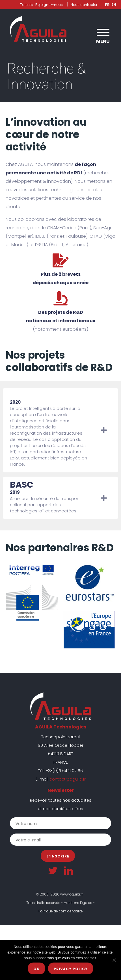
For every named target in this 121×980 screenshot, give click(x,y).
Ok (36, 969)
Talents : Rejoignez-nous (41, 5)
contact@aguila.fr (68, 779)
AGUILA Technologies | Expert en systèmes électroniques (38, 29)
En (114, 5)
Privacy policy (71, 969)
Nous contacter (84, 5)
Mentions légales (78, 903)
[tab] (60, 430)
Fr (107, 5)
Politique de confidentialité (61, 911)
